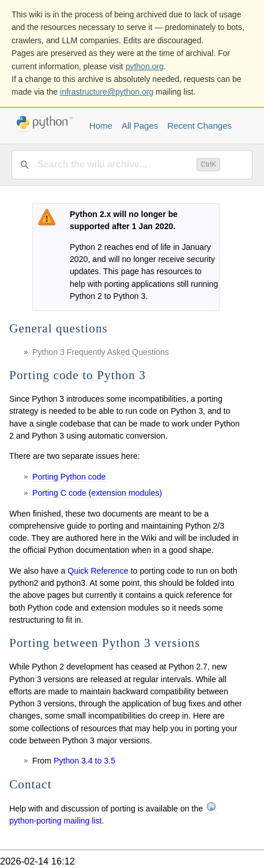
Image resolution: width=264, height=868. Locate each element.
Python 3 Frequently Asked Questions (101, 352)
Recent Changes (199, 126)
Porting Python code (69, 477)
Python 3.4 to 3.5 (84, 761)
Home (101, 126)
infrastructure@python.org (107, 92)
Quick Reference (98, 571)
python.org (145, 66)
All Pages (140, 126)
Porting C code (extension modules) (97, 493)
